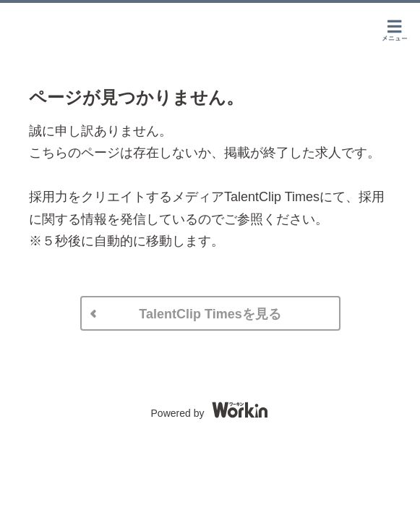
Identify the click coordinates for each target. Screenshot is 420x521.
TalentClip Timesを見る (210, 314)
